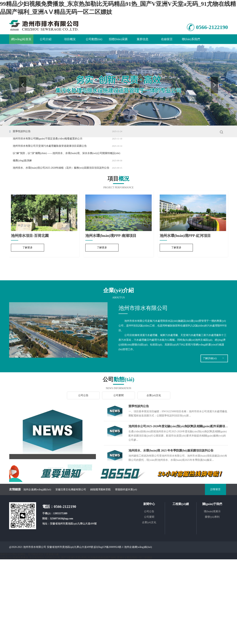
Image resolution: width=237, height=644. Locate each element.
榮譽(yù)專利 (212, 517)
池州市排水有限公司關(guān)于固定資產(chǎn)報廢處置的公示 (48, 139)
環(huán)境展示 (212, 511)
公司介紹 (46, 39)
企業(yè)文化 (154, 395)
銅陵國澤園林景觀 (100, 490)
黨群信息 (143, 39)
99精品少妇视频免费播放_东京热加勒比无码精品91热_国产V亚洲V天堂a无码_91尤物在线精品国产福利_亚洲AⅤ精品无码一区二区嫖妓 (76, 558)
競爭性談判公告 (22, 131)
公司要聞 (118, 395)
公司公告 (83, 395)
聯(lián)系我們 (191, 39)
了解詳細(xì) (210, 358)
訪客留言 (215, 489)
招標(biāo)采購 (118, 39)
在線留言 (167, 39)
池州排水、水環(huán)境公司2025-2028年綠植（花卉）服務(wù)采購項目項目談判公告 (61, 168)
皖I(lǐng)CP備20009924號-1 (109, 547)
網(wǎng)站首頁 (21, 39)
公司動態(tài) (94, 39)
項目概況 (70, 39)
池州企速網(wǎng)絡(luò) (37, 490)
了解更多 (28, 248)
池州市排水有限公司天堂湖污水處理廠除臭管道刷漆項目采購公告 (50, 146)
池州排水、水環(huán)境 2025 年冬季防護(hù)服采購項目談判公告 (171, 450)
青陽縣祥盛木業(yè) (126, 490)
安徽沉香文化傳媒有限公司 (71, 490)
